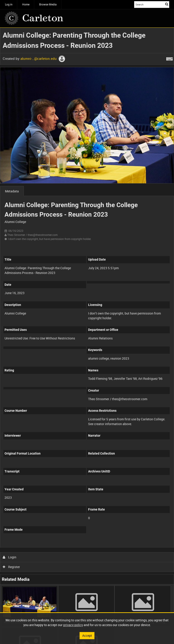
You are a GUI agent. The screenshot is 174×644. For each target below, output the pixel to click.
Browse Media (48, 4)
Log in (9, 4)
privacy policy (73, 625)
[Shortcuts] (169, 58)
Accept (87, 636)
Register (11, 567)
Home (26, 4)
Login (10, 557)
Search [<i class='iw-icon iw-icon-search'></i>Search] (167, 4)
